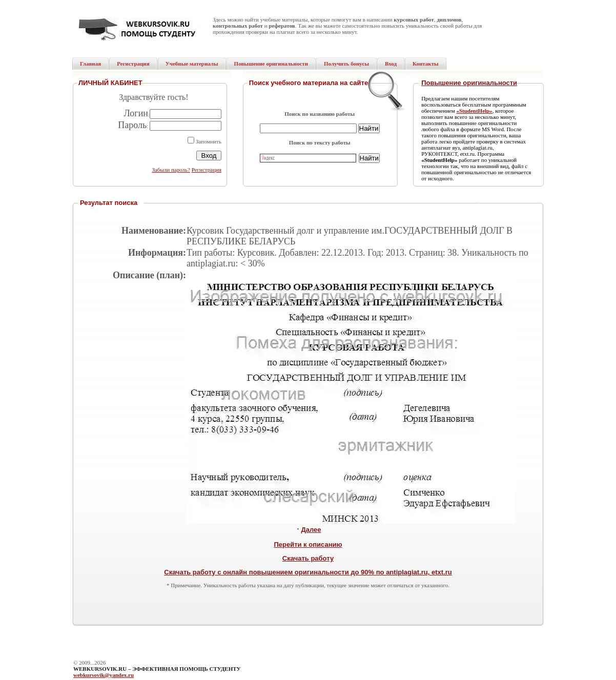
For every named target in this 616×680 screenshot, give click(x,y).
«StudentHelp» (474, 111)
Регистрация (207, 170)
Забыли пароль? (171, 170)
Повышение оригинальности (469, 83)
